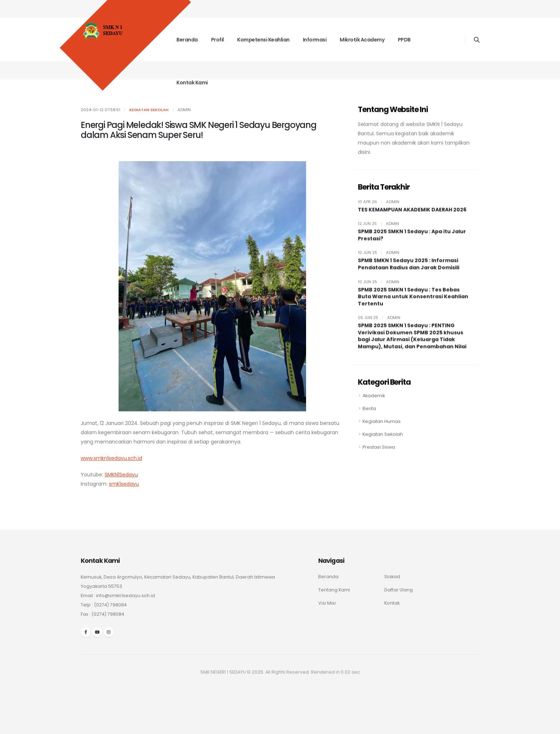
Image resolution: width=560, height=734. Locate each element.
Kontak (392, 603)
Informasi (315, 40)
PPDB (404, 40)
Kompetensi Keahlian (263, 40)
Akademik (374, 402)
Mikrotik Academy (362, 40)
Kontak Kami (192, 83)
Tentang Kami (334, 590)
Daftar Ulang (399, 590)
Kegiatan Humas (382, 428)
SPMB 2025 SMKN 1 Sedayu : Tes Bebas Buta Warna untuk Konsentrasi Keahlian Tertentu (413, 303)
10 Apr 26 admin (379, 208)
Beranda (187, 40)
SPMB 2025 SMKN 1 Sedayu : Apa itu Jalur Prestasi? (412, 242)
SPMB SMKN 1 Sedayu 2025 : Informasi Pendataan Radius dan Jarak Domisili (409, 271)
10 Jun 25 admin (379, 259)
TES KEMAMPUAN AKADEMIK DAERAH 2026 (412, 216)
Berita (369, 415)
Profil (217, 40)
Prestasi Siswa (379, 453)
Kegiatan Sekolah (383, 440)
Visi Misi (327, 603)
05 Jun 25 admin (379, 324)
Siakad (392, 577)
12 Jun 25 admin (378, 230)
